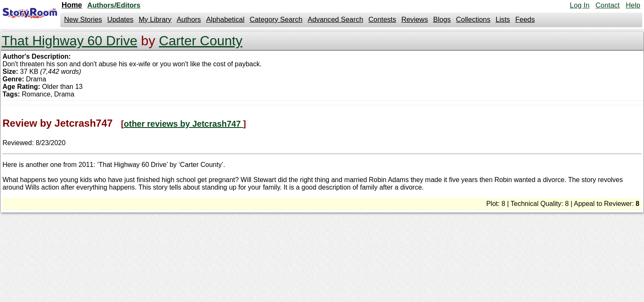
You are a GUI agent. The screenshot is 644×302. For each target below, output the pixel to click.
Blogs (442, 20)
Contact (608, 5)
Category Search (276, 20)
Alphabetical (225, 20)
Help (633, 5)
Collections (473, 20)
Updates (120, 20)
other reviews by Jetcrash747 (184, 124)
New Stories (83, 20)
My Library (155, 20)
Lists (503, 20)
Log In (580, 5)
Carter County (200, 41)
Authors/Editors (114, 5)
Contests (382, 20)
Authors (189, 20)
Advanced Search (335, 20)
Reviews (415, 20)
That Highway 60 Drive (70, 41)
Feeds (525, 20)
